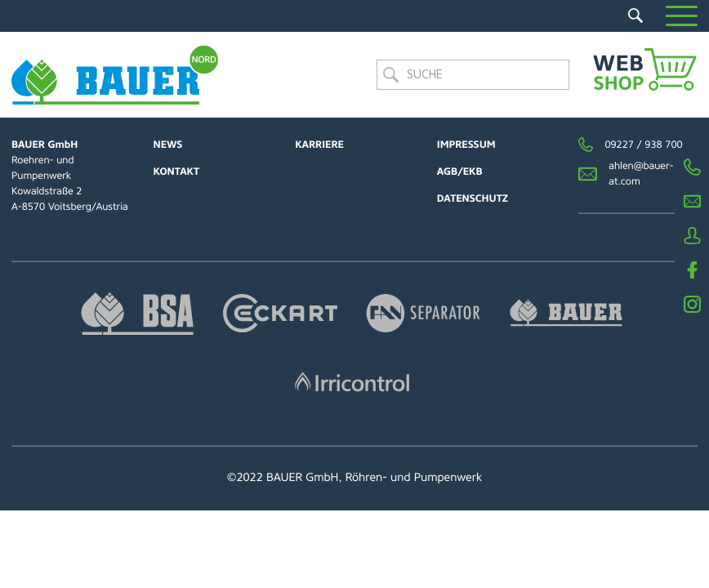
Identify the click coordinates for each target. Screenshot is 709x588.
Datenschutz (473, 198)
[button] (682, 16)
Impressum (466, 145)
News (168, 145)
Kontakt (176, 171)
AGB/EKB (460, 171)
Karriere (319, 145)
